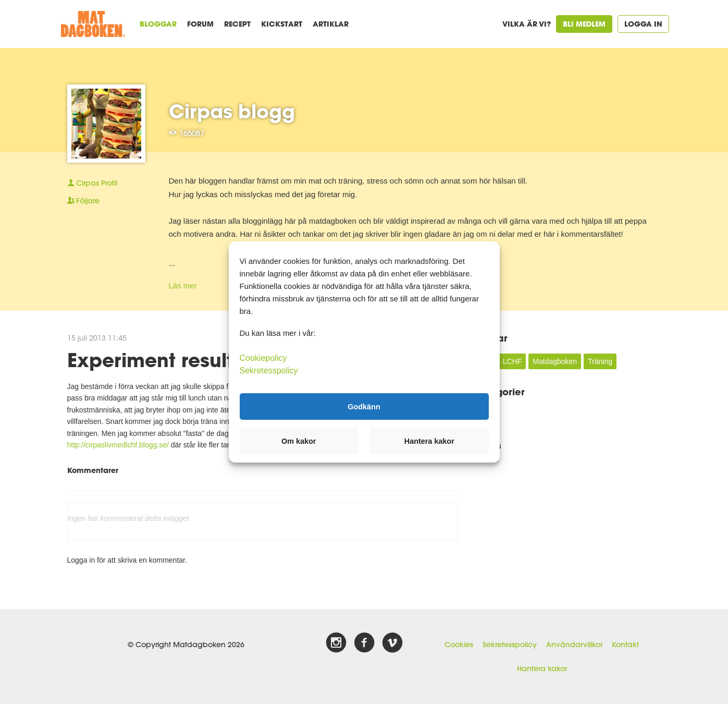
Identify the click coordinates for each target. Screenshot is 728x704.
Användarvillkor (574, 645)
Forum (200, 24)
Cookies (459, 645)
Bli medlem (584, 24)
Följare (83, 201)
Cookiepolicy (263, 358)
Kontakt (625, 645)
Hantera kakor (542, 669)
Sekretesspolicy (510, 645)
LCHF (513, 361)
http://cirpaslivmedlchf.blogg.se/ (118, 445)
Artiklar (331, 24)
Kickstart (282, 24)
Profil (92, 183)
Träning (600, 361)
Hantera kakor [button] (429, 441)
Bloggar (158, 24)
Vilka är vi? (527, 24)
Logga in (643, 24)
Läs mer (183, 286)
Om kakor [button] (299, 441)
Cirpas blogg (232, 111)
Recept (237, 24)
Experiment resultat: (163, 360)
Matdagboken (555, 361)
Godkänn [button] (364, 406)
